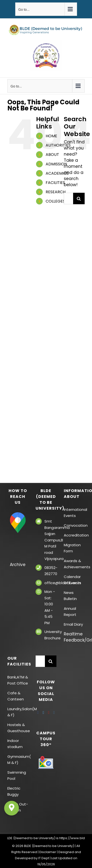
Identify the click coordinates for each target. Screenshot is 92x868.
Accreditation (74, 535)
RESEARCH (56, 192)
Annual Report (70, 611)
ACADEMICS (57, 173)
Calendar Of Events (72, 580)
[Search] (79, 198)
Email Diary (73, 624)
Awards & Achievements (74, 564)
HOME (51, 136)
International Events (74, 513)
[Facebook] (38, 713)
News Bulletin (70, 596)
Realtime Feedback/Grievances (74, 637)
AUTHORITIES (58, 145)
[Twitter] (43, 713)
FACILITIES (55, 183)
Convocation (74, 525)
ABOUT (52, 155)
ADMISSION (56, 164)
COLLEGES (55, 201)
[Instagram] (54, 713)
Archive (18, 565)
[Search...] (68, 198)
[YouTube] (49, 713)
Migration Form (72, 548)
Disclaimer (48, 852)
